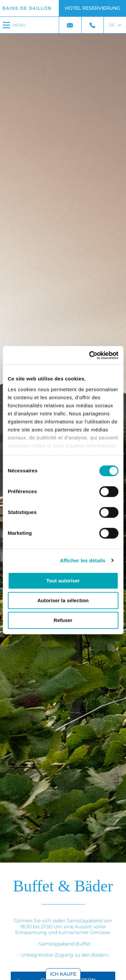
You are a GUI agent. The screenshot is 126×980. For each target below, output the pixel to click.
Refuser (63, 620)
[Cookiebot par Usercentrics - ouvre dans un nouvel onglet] (90, 355)
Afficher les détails (82, 560)
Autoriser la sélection (63, 600)
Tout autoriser (63, 581)
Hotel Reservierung (93, 8)
